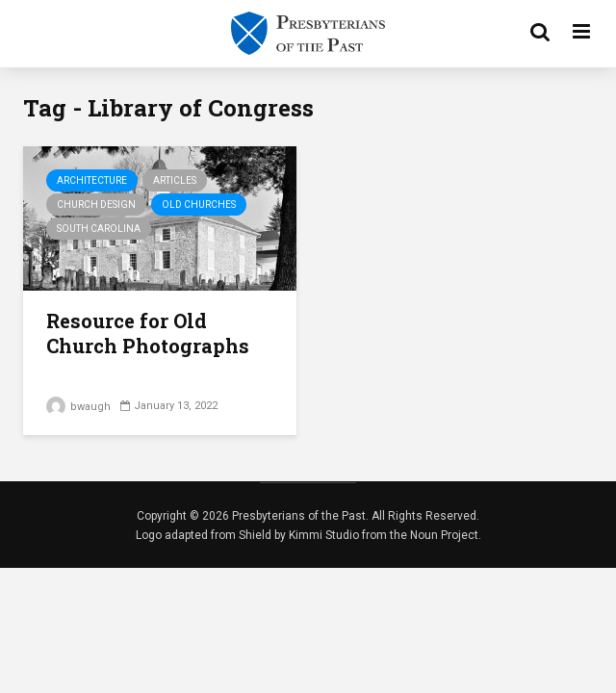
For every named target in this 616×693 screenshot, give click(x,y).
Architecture (92, 180)
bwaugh (78, 407)
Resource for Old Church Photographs (148, 333)
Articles (175, 180)
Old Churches (199, 205)
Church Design (96, 205)
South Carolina (99, 229)
